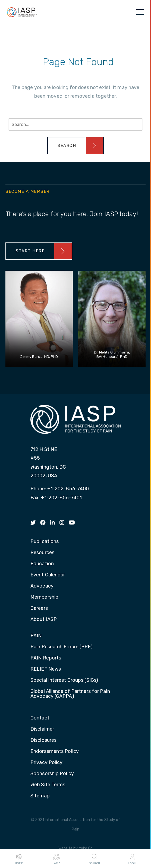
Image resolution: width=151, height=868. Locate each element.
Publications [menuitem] (45, 542)
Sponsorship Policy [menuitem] (52, 774)
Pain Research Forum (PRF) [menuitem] (62, 647)
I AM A (57, 859)
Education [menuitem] (42, 564)
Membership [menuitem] (44, 597)
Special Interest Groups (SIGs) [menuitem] (64, 680)
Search (95, 859)
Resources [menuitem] (42, 553)
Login (132, 859)
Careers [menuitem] (39, 608)
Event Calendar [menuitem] (48, 575)
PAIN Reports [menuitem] (46, 658)
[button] (75, 146)
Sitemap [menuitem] (40, 796)
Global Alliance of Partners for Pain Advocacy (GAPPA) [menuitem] (70, 694)
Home (19, 859)
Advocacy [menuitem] (42, 586)
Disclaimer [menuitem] (42, 729)
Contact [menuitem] (40, 718)
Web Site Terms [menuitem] (48, 785)
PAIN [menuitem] (36, 636)
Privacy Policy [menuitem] (46, 763)
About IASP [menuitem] (44, 620)
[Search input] (75, 124)
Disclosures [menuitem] (43, 740)
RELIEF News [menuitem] (46, 669)
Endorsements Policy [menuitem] (55, 752)
